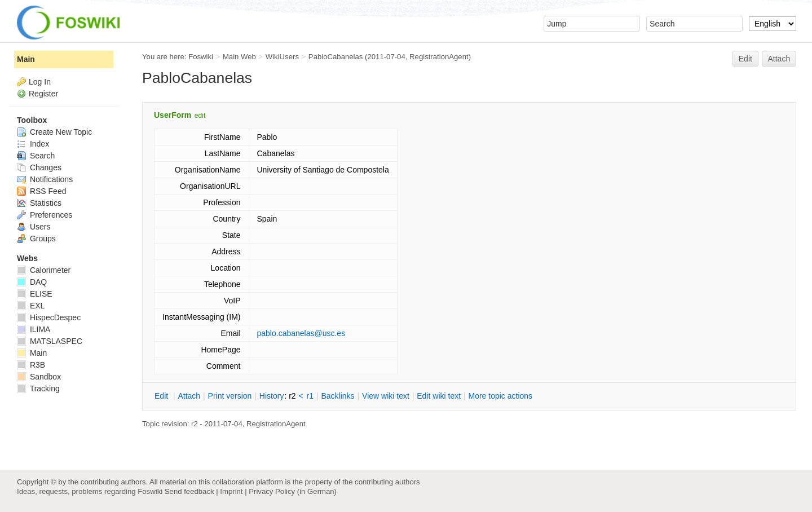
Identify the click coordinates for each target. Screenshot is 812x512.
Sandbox (39, 377)
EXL (31, 306)
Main (26, 59)
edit (200, 116)
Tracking (38, 389)
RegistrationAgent (439, 57)
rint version (230, 396)
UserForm (173, 115)
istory (272, 396)
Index (33, 144)
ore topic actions (500, 396)
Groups (36, 239)
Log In (40, 82)
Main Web (239, 57)
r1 (310, 396)
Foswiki (201, 57)
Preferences (45, 215)
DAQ (32, 282)
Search (36, 156)
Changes (39, 167)
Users (34, 227)
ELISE (35, 294)
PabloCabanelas (336, 57)
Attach (779, 59)
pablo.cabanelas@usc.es (301, 333)
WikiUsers (282, 57)
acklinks (337, 396)
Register (43, 94)
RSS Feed (41, 191)
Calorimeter (44, 270)
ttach (189, 396)
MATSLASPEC (50, 341)
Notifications (45, 179)
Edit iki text (439, 396)
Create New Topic (54, 132)
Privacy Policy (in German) (293, 491)
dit (162, 396)
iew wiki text (386, 396)
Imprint (231, 491)
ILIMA (34, 329)
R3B (31, 365)
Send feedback (189, 491)
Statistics (39, 203)
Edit (745, 59)
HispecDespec (49, 317)
